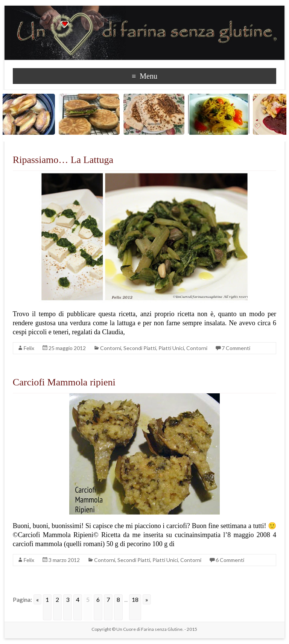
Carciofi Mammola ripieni (64, 382)
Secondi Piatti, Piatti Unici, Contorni (165, 348)
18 (135, 599)
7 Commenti (236, 348)
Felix (29, 348)
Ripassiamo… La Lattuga (63, 160)
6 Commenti (230, 560)
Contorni (111, 348)
